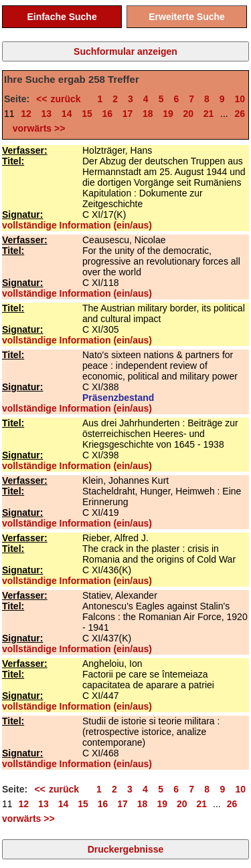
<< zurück (62, 99)
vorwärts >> (36, 128)
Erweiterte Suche (187, 17)
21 (209, 114)
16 (107, 114)
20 (189, 114)
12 (26, 114)
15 (87, 114)
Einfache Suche (62, 17)
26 (240, 114)
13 (47, 114)
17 (128, 114)
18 (148, 114)
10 (240, 99)
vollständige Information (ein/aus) (77, 225)
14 (67, 114)
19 (168, 114)
